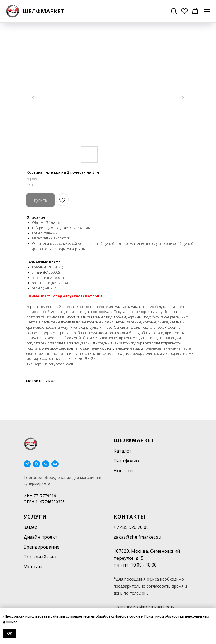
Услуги (35, 517)
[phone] (46, 464)
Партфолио (126, 461)
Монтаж (33, 567)
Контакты (130, 517)
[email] (55, 464)
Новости (123, 471)
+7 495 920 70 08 (131, 527)
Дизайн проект (40, 537)
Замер (31, 527)
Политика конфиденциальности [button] (144, 607)
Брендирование (41, 547)
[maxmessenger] (36, 464)
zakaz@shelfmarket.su (137, 537)
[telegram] (27, 464)
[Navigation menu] (207, 11)
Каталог (122, 451)
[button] (174, 11)
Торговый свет (40, 557)
